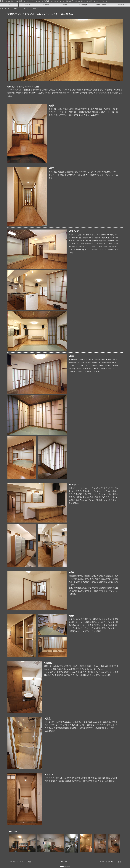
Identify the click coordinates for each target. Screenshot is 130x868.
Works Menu (65, 862)
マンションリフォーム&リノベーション (13, 8)
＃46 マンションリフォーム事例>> (111, 862)
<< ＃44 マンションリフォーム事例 (19, 862)
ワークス (31, 8)
